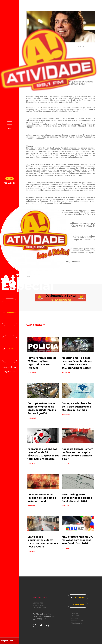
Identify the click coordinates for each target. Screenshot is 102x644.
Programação (39, 605)
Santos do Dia (77, 621)
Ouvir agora (11, 312)
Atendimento (76, 623)
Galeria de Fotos (40, 608)
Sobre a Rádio (39, 603)
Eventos (74, 613)
